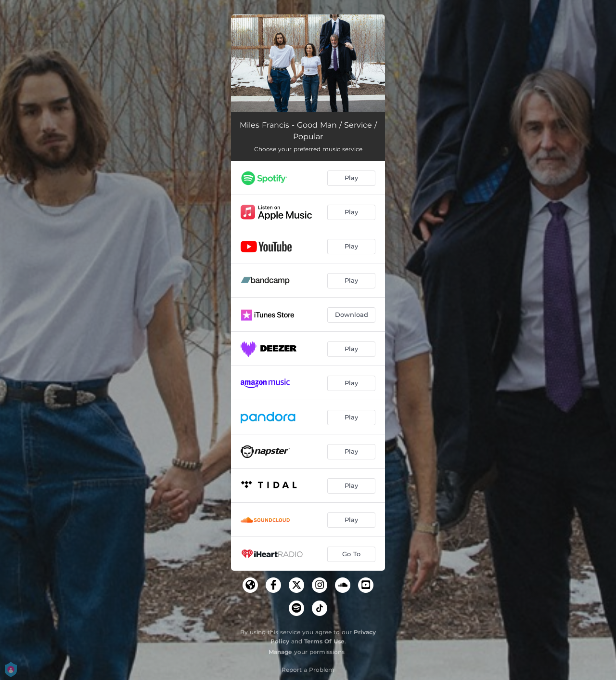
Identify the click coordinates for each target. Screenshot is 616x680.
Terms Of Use (324, 641)
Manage (280, 652)
